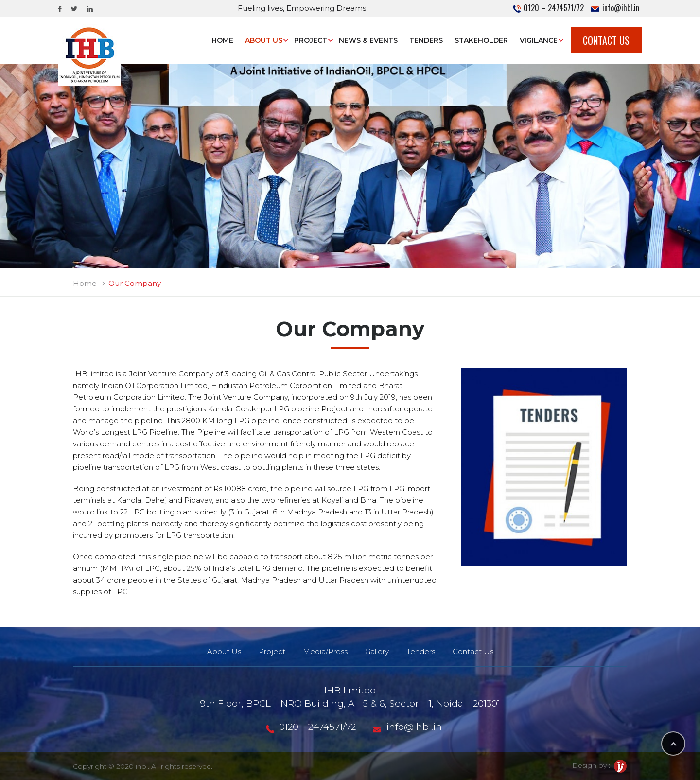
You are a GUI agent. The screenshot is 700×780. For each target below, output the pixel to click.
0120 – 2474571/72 (548, 8)
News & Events (368, 40)
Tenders (426, 40)
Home (222, 40)
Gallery (377, 651)
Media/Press (325, 651)
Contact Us (606, 40)
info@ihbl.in (615, 8)
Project (311, 40)
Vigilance (539, 40)
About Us (264, 40)
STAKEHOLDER (481, 40)
